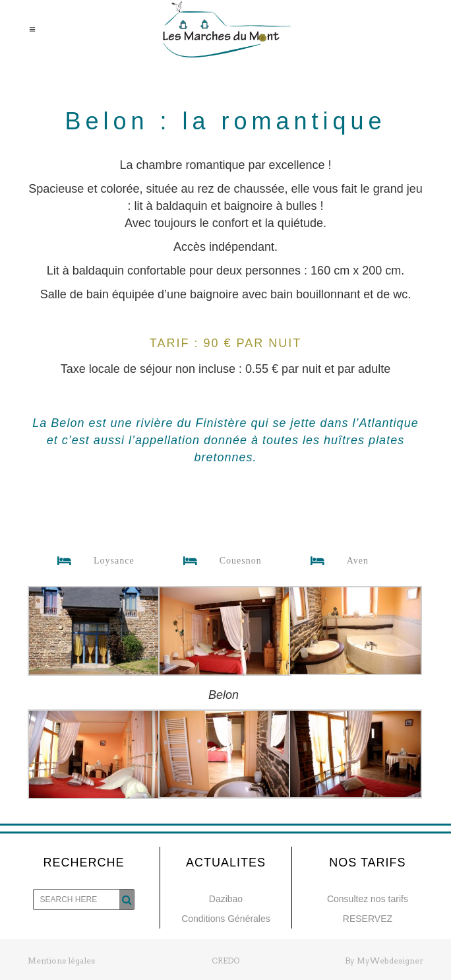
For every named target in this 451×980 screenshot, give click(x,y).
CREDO (225, 961)
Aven (334, 561)
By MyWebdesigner (384, 961)
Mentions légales (61, 961)
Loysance (91, 561)
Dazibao (226, 899)
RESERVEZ (368, 919)
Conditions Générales (226, 919)
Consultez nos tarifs (368, 899)
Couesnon (217, 561)
